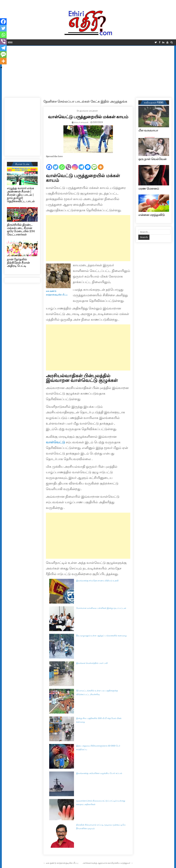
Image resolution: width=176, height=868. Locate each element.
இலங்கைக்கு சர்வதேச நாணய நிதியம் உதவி (97, 581)
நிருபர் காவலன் (81, 122)
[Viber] (68, 164)
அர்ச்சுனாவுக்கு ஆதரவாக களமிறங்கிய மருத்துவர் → (108, 863)
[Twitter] (56, 164)
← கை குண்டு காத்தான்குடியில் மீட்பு (61, 863)
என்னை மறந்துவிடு (151, 215)
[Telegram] (81, 164)
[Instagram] (75, 164)
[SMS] (94, 164)
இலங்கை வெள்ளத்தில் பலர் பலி (92, 663)
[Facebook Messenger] (88, 164)
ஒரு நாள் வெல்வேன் (152, 159)
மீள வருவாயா (148, 130)
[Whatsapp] (62, 164)
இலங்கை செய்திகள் (89, 111)
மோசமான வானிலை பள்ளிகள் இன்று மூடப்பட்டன (101, 608)
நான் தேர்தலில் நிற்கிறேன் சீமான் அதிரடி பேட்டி (18, 263)
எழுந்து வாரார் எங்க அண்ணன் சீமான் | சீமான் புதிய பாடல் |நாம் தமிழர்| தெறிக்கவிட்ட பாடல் (21, 195)
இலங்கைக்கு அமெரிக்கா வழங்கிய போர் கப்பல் (99, 773)
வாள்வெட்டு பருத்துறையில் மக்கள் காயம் (88, 117)
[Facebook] (49, 164)
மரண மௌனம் (149, 189)
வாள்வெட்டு (55, 442)
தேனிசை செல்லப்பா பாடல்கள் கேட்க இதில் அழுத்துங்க (85, 102)
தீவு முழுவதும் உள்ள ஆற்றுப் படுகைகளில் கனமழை (101, 636)
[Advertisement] (88, 70)
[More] (101, 164)
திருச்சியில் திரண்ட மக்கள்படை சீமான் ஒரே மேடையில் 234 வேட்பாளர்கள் (21, 230)
